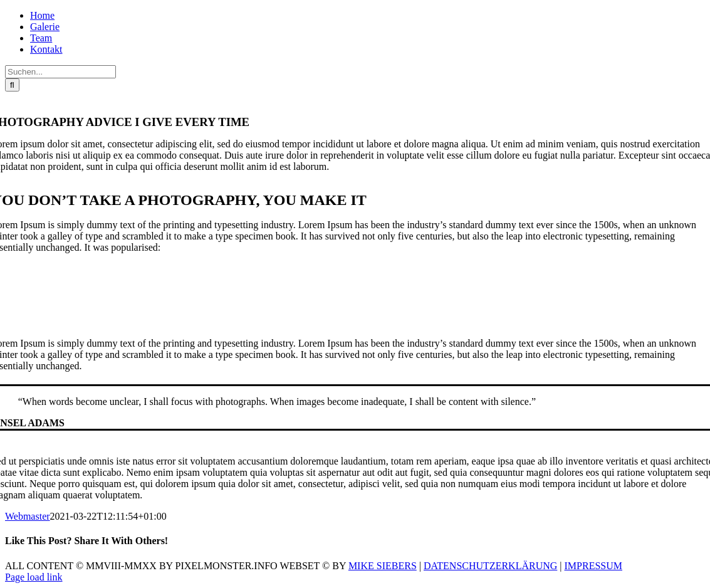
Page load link (34, 577)
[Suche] (12, 85)
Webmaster (28, 516)
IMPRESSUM (593, 566)
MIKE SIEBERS (383, 566)
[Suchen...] (60, 72)
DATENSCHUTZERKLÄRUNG (490, 566)
